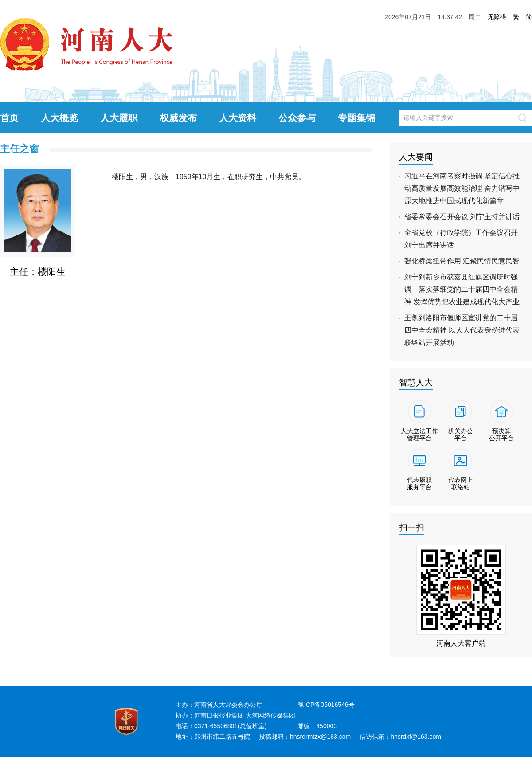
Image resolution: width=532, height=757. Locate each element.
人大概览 (59, 118)
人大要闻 (416, 157)
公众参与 (297, 118)
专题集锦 (356, 118)
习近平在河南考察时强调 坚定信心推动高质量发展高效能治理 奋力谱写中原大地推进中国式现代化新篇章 (462, 188)
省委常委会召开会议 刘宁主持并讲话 (462, 217)
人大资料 (238, 118)
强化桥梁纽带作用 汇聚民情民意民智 (462, 261)
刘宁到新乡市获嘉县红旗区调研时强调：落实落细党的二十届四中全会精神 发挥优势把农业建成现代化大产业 (462, 289)
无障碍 (497, 17)
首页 (9, 118)
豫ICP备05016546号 (326, 705)
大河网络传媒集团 (270, 715)
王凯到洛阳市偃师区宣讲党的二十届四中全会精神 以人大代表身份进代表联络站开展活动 (462, 330)
